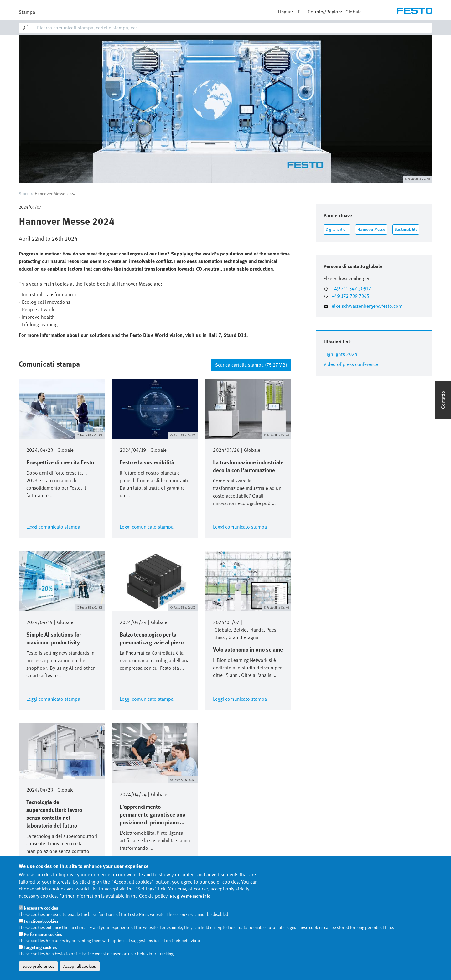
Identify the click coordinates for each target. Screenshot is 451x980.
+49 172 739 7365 (350, 296)
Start (23, 194)
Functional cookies (41, 937)
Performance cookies (43, 951)
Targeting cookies (40, 964)
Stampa (27, 12)
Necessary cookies (41, 924)
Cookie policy (153, 912)
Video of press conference (351, 364)
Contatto (443, 400)
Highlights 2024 (340, 354)
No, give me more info (190, 912)
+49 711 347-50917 (351, 289)
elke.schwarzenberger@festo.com (367, 306)
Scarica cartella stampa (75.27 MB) (251, 365)
